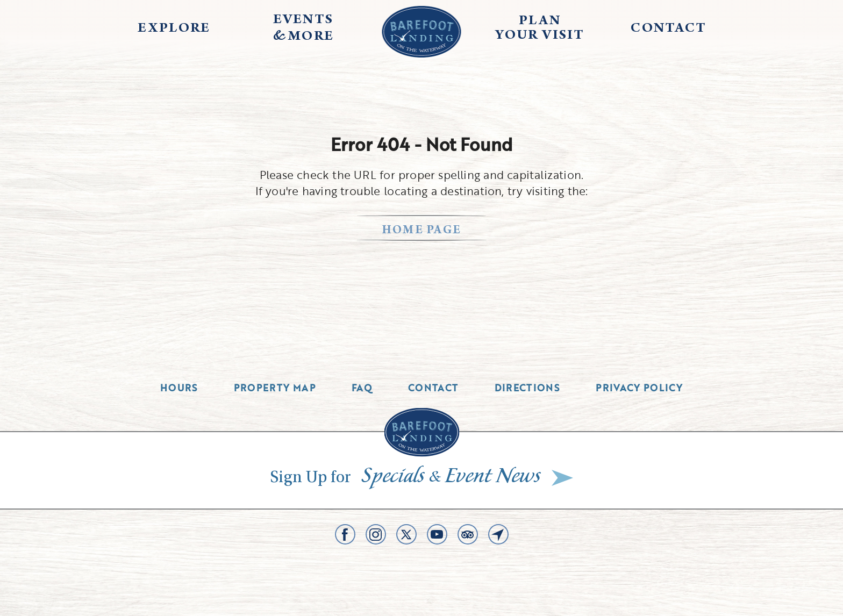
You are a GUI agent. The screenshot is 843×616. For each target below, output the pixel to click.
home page (422, 231)
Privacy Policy (639, 388)
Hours (179, 388)
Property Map (275, 388)
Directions (527, 388)
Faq (362, 388)
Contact (433, 388)
